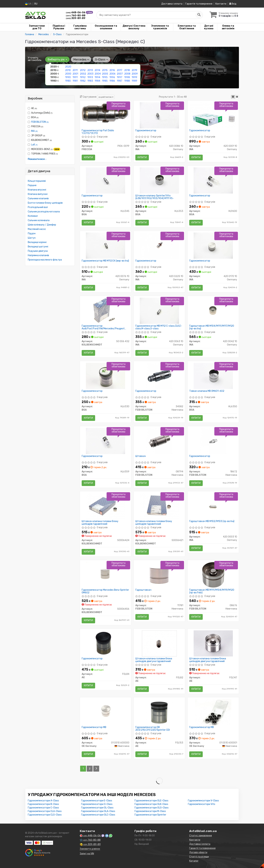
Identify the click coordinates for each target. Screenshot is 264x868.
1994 (97, 77)
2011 (75, 70)
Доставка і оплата (172, 4)
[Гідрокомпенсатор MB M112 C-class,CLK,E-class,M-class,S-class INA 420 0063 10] (159, 311)
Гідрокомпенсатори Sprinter (150, 815)
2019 (134, 70)
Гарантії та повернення (202, 848)
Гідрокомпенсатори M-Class (150, 811)
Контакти (221, 4)
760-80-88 (76, 16)
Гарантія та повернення (199, 4)
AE (32, 108)
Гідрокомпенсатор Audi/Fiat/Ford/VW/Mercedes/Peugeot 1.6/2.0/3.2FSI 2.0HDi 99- (103, 327)
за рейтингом (106, 97)
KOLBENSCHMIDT (40, 140)
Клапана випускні (38, 194)
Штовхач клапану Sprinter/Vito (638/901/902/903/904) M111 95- (155, 197)
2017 (120, 70)
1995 (105, 77)
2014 (97, 70)
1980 (68, 81)
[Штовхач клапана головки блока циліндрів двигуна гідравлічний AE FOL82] (159, 643)
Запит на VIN (87, 854)
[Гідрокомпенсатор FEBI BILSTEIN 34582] (159, 376)
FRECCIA (36, 126)
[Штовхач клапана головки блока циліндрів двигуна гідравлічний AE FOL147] (213, 643)
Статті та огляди (199, 857)
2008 (127, 74)
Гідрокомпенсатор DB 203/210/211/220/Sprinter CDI (153, 729)
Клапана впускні (37, 190)
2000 (68, 74)
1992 (83, 77)
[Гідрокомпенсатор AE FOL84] (105, 643)
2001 (75, 74)
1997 (120, 77)
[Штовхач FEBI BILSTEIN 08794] (159, 441)
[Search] (199, 15)
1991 (75, 77)
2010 (68, 70)
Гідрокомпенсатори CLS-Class (45, 815)
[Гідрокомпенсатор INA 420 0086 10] (159, 115)
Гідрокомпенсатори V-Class (203, 801)
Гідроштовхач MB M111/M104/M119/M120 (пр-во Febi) (212, 591)
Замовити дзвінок (90, 849)
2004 (98, 74)
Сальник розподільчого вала (44, 212)
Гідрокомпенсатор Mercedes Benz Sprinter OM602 (105, 591)
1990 (68, 77)
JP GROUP (36, 136)
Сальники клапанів (38, 198)
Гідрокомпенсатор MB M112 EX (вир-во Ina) (105, 261)
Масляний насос (37, 229)
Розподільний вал (38, 207)
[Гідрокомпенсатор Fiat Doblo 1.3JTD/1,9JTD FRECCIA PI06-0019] (106, 114)
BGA (33, 117)
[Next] (96, 769)
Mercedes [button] (81, 59)
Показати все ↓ (37, 159)
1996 (112, 77)
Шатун (32, 238)
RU (36, 4)
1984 (97, 81)
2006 (112, 74)
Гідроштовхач (143, 590)
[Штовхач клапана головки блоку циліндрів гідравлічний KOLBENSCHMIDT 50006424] (105, 506)
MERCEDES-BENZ (44, 149)
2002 (83, 74)
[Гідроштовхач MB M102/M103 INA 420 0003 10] (213, 506)
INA (34, 131)
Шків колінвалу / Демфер (42, 225)
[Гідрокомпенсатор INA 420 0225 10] (159, 245)
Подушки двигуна (38, 251)
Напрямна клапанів (38, 255)
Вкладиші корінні (37, 242)
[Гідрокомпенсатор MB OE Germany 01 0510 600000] (105, 712)
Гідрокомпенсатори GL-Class (97, 808)
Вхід (233, 4)
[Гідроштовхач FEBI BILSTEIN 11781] (159, 575)
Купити (88, 157)
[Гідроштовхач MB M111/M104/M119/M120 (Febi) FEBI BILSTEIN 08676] (213, 575)
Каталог (194, 861)
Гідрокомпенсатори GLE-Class (151, 801)
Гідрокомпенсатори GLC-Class (98, 815)
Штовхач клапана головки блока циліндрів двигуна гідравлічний (154, 660)
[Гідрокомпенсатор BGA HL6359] (105, 441)
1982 (83, 81)
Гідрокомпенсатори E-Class (97, 801)
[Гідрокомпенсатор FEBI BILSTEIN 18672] (213, 441)
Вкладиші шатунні (38, 247)
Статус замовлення (201, 836)
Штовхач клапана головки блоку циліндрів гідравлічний (100, 523)
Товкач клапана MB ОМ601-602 (207, 391)
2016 (112, 70)
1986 (112, 81)
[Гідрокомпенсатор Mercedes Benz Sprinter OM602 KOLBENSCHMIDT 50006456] (105, 575)
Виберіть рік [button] (57, 59)
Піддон (32, 233)
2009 (135, 74)
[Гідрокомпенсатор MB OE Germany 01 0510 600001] (213, 712)
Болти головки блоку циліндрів (45, 203)
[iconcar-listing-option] (237, 97)
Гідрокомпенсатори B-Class (43, 804)
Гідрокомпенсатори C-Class (43, 808)
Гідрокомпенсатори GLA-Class (98, 811)
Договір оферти (198, 852)
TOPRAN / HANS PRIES (43, 154)
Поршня (32, 185)
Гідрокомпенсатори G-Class (97, 804)
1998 (127, 77)
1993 (90, 77)
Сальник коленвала (39, 220)
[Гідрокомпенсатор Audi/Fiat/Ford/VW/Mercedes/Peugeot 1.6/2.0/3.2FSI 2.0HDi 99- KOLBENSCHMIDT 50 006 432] (105, 311)
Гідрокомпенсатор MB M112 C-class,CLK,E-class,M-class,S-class (159, 327)
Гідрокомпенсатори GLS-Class (152, 808)
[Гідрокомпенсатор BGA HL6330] (105, 376)
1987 (120, 81)
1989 (134, 81)
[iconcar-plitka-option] (233, 97)
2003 (90, 74)
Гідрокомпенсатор (146, 131)
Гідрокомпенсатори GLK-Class (151, 804)
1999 (134, 77)
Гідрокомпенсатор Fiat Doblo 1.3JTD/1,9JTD (98, 132)
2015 (105, 70)
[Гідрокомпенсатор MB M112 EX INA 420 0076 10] (105, 245)
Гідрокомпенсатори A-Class (43, 801)
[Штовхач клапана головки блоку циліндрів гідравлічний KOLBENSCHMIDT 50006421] (159, 506)
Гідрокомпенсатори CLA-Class (45, 811)
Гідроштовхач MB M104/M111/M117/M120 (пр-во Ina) (212, 327)
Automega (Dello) (40, 113)
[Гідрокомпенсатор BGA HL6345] (105, 180)
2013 (90, 70)
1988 (127, 81)
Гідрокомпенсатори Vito (202, 804)
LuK (34, 145)
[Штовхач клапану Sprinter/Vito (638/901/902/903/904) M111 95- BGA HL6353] (159, 180)
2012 (83, 70)
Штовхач (141, 456)
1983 (90, 81)
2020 (68, 67)
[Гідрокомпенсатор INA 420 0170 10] (213, 245)
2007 (120, 74)
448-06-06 (76, 13)
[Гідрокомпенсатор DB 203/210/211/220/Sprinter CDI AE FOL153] (159, 712)
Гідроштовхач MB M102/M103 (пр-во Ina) (212, 521)
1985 (105, 81)
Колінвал (33, 216)
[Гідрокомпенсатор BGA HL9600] (213, 180)
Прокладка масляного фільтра (45, 260)
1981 (75, 81)
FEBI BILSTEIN (40, 122)
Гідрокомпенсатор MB (94, 727)
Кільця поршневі (37, 181)
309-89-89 (76, 18)
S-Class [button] (101, 59)
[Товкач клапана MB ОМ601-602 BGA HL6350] (213, 376)
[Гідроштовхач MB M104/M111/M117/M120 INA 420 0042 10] (213, 311)
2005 (105, 74)
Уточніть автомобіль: (35, 59)
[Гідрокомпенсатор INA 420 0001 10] (213, 115)
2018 (127, 70)
